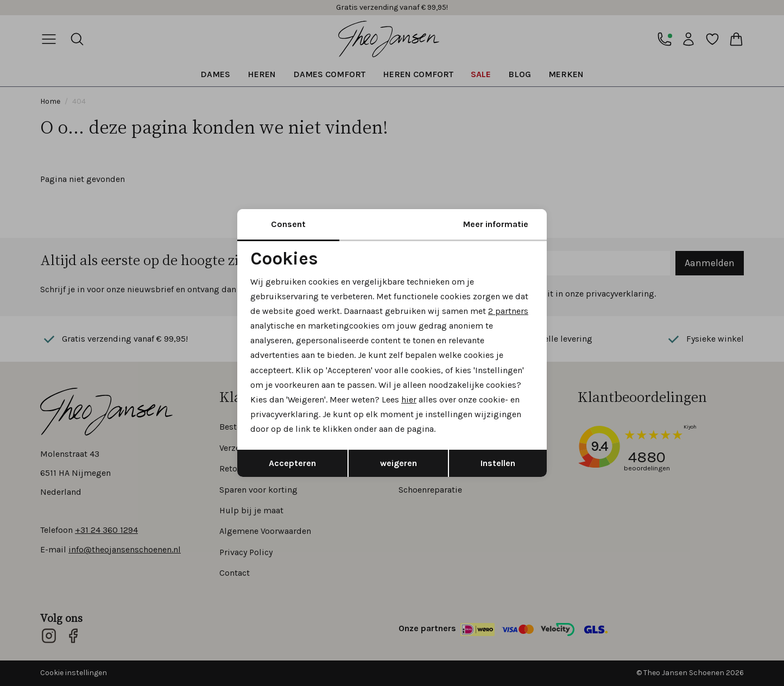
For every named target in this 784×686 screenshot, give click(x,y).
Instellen (498, 463)
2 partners (508, 311)
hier (409, 399)
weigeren (399, 463)
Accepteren (292, 463)
